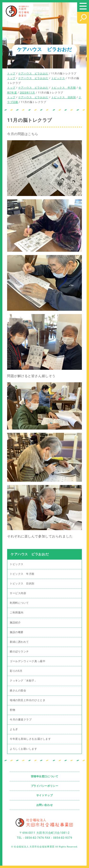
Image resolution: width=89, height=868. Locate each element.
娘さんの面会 (18, 691)
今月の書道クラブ (21, 720)
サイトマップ (44, 795)
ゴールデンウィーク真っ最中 (28, 661)
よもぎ (14, 729)
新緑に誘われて (19, 642)
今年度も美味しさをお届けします (30, 739)
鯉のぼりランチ (19, 652)
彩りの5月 (16, 671)
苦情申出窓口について (45, 777)
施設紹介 (15, 623)
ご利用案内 (17, 613)
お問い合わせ (44, 805)
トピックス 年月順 (22, 574)
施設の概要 (17, 632)
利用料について (19, 603)
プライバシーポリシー (45, 786)
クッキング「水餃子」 (23, 681)
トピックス (17, 564)
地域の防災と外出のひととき (28, 700)
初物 (12, 710)
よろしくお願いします (23, 749)
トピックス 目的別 (22, 584)
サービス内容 (18, 593)
